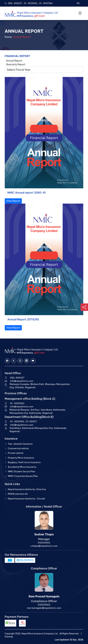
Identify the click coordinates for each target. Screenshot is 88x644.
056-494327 (17, 378)
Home (8, 37)
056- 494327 (15, 3)
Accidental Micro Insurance (22, 467)
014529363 (44, 543)
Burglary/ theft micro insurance (24, 462)
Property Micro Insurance (21, 458)
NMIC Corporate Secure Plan (23, 476)
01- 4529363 (17, 403)
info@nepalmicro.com (22, 381)
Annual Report (14, 61)
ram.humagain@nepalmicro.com (44, 608)
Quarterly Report (16, 64)
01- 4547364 (46, 3)
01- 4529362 (31, 3)
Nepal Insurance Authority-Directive (27, 489)
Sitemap (9, 637)
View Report (13, 201)
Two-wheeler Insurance (20, 444)
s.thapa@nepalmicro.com (44, 546)
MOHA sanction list (18, 494)
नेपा (78, 3)
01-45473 (31, 421)
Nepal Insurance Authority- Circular (27, 499)
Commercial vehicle (18, 448)
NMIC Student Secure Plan (22, 471)
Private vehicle (16, 453)
